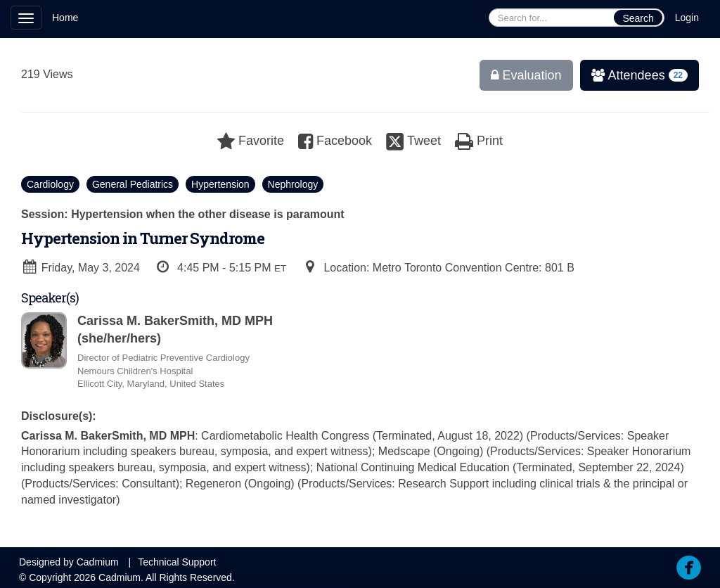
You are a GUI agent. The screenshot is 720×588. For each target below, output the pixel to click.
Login (687, 18)
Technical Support (177, 562)
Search (638, 18)
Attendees (635, 75)
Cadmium (98, 562)
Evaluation (526, 75)
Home (65, 18)
